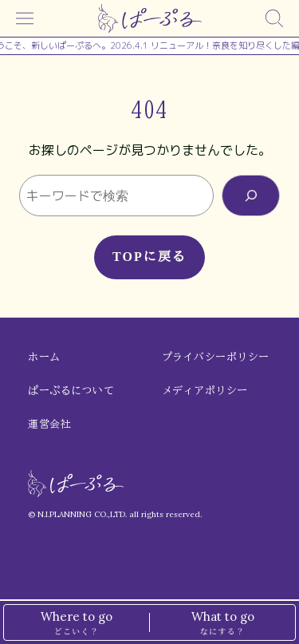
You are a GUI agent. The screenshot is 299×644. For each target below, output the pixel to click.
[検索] (274, 18)
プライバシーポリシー (216, 357)
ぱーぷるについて (71, 391)
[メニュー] (25, 18)
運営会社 (49, 424)
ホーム (44, 357)
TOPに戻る (149, 257)
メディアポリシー (205, 391)
